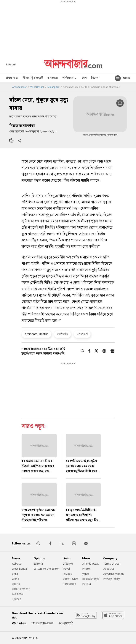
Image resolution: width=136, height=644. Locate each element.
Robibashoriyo (91, 579)
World (15, 579)
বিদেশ (95, 78)
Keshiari (82, 334)
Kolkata (17, 564)
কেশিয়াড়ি (63, 334)
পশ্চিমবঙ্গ (70, 78)
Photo (86, 569)
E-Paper (11, 64)
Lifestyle (68, 564)
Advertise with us (114, 574)
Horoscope (69, 584)
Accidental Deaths (36, 334)
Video (86, 574)
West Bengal (37, 87)
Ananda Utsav (91, 564)
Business (17, 594)
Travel (66, 569)
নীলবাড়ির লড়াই (33, 78)
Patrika (87, 584)
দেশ (84, 78)
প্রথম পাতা (12, 78)
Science (16, 599)
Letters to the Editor (46, 569)
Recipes (67, 574)
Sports (16, 584)
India (15, 574)
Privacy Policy (111, 579)
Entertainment (21, 589)
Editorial (38, 564)
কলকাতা (53, 78)
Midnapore (53, 87)
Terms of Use (111, 564)
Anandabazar (19, 87)
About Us (109, 569)
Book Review (70, 579)
